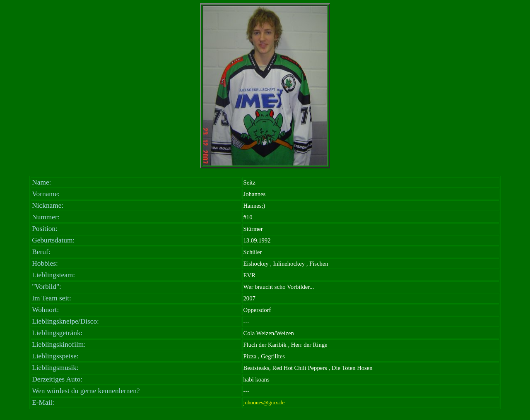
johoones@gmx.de (264, 402)
